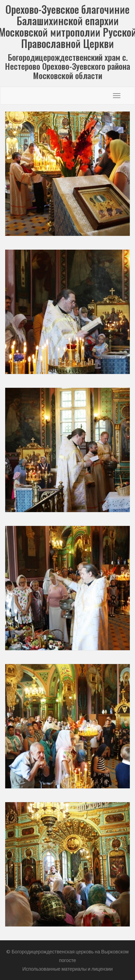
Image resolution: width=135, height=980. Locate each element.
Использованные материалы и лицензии (67, 969)
